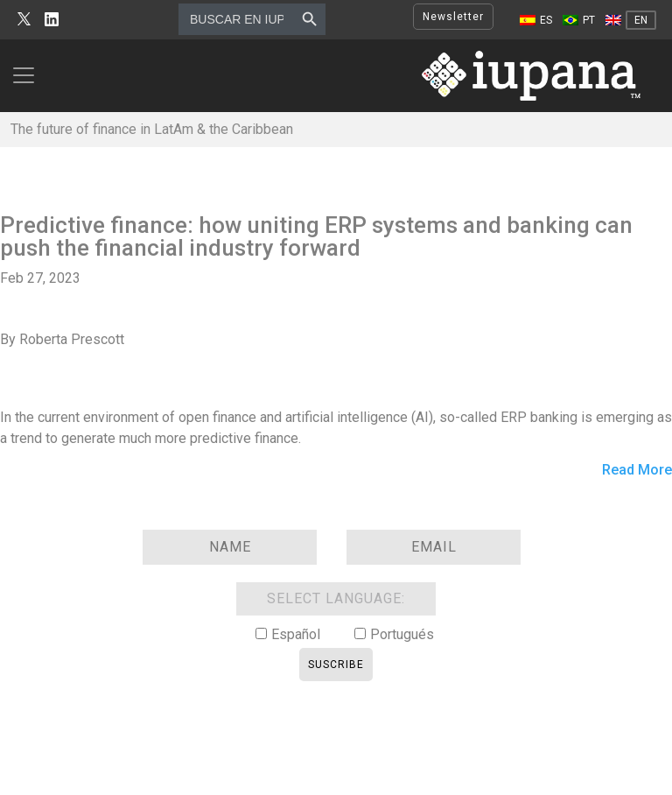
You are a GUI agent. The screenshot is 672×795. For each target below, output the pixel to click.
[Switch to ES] (536, 20)
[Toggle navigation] (29, 75)
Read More (637, 471)
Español (296, 634)
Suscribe (336, 665)
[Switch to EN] (631, 20)
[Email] (434, 547)
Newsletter (453, 17)
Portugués (402, 634)
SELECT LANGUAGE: (336, 598)
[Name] (230, 547)
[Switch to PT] (579, 20)
